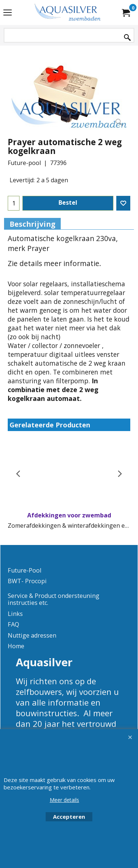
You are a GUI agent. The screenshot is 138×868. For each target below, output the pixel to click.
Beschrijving (32, 224)
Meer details (64, 800)
